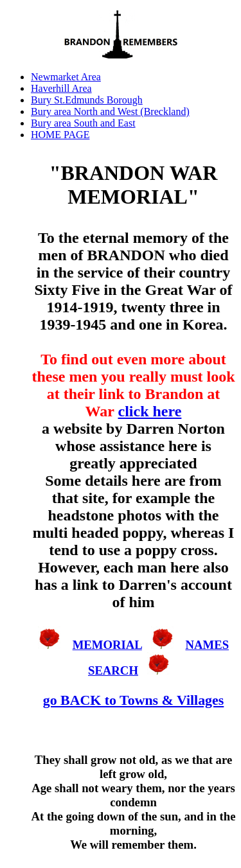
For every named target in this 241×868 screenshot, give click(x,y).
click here (150, 411)
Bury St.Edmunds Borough (87, 100)
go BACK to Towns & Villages (134, 700)
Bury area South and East (83, 123)
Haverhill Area (61, 88)
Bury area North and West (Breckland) (110, 111)
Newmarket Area (66, 77)
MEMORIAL (107, 645)
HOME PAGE (60, 135)
